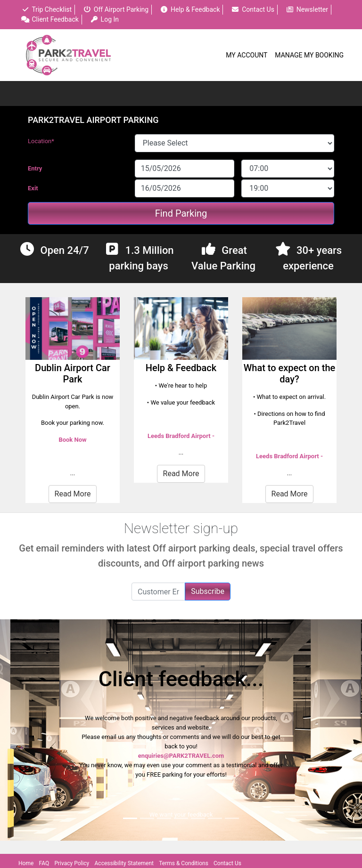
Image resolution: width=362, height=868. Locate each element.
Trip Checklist (46, 9)
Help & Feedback (190, 9)
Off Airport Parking (116, 9)
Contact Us (253, 9)
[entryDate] (185, 169)
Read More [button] (73, 494)
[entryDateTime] (288, 169)
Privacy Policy (72, 863)
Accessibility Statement (124, 863)
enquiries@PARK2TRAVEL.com (181, 756)
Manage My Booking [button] (309, 55)
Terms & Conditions (184, 863)
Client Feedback (50, 19)
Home (26, 863)
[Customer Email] (158, 592)
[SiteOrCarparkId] (234, 143)
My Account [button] (247, 55)
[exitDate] (185, 188)
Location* (41, 141)
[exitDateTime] (288, 188)
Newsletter (307, 9)
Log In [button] (104, 19)
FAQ (44, 863)
